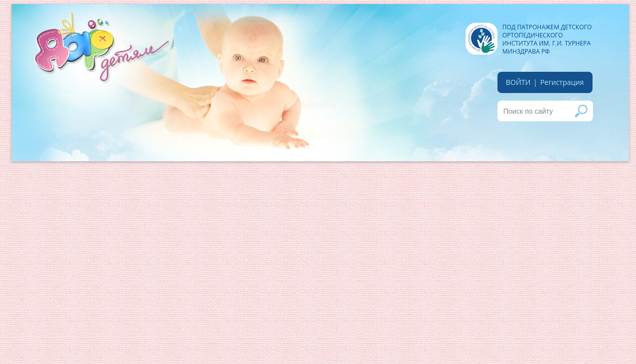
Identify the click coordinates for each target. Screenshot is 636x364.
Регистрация (562, 82)
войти (518, 82)
